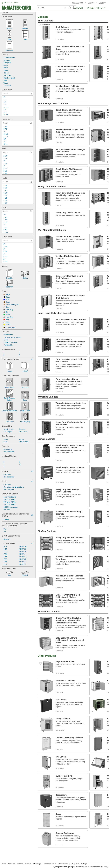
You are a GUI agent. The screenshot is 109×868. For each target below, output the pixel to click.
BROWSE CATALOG (11, 3)
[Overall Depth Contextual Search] (17, 241)
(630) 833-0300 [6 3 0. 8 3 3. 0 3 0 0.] (78, 3)
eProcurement (63, 864)
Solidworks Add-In (50, 864)
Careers (28, 864)
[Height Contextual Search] (17, 182)
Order (79, 8)
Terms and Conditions (87, 867)
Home (4, 864)
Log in (102, 3)
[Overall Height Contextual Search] (17, 123)
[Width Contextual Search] (17, 152)
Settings (84, 864)
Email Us (91, 3)
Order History (96, 8)
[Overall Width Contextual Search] (17, 94)
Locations (12, 864)
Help (77, 864)
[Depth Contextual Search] (17, 211)
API (72, 864)
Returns (20, 864)
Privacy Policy (103, 867)
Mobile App (37, 864)
